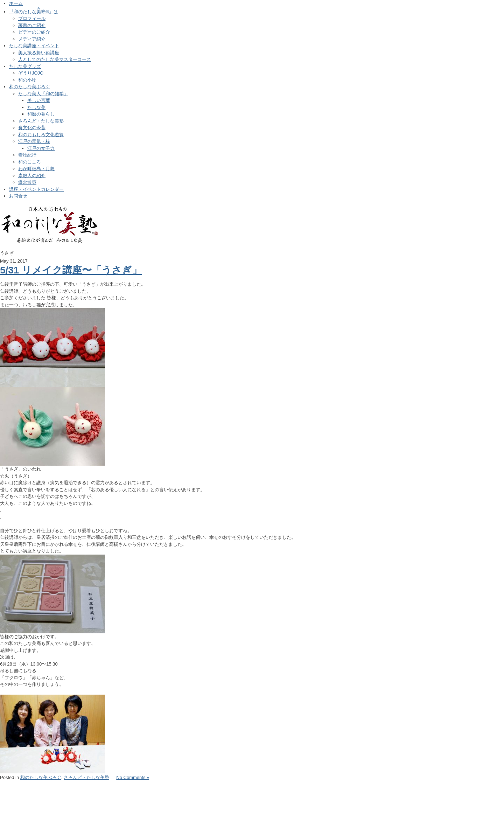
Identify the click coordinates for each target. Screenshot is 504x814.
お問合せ (18, 196)
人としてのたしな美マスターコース (55, 59)
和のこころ (30, 162)
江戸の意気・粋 (34, 141)
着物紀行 (27, 155)
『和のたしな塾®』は (34, 12)
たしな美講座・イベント (34, 46)
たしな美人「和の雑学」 (43, 94)
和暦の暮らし (41, 114)
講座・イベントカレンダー (36, 189)
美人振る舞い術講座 (39, 53)
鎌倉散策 (27, 182)
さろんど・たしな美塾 (41, 121)
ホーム (16, 3)
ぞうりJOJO (31, 73)
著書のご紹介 (32, 25)
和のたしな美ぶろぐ (30, 87)
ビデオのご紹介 (34, 32)
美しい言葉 (39, 100)
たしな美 (36, 107)
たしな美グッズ (25, 66)
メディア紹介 (32, 39)
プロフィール (32, 18)
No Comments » (133, 777)
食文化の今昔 (32, 128)
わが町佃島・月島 (36, 169)
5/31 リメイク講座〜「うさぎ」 (71, 270)
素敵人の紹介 (32, 176)
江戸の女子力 (41, 148)
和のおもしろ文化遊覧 (41, 135)
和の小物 (27, 80)
